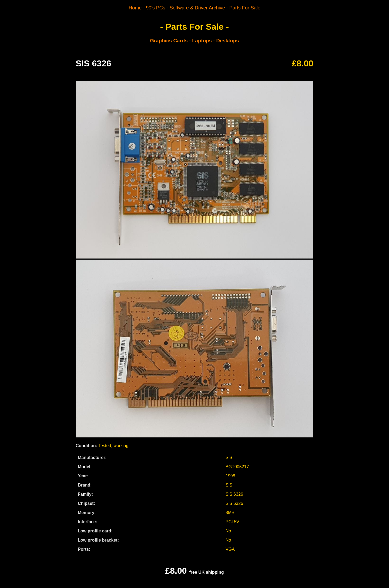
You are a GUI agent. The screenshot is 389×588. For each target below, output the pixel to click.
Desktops (228, 41)
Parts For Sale (245, 8)
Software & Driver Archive (197, 8)
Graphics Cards (169, 41)
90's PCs (155, 8)
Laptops (202, 41)
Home (135, 8)
